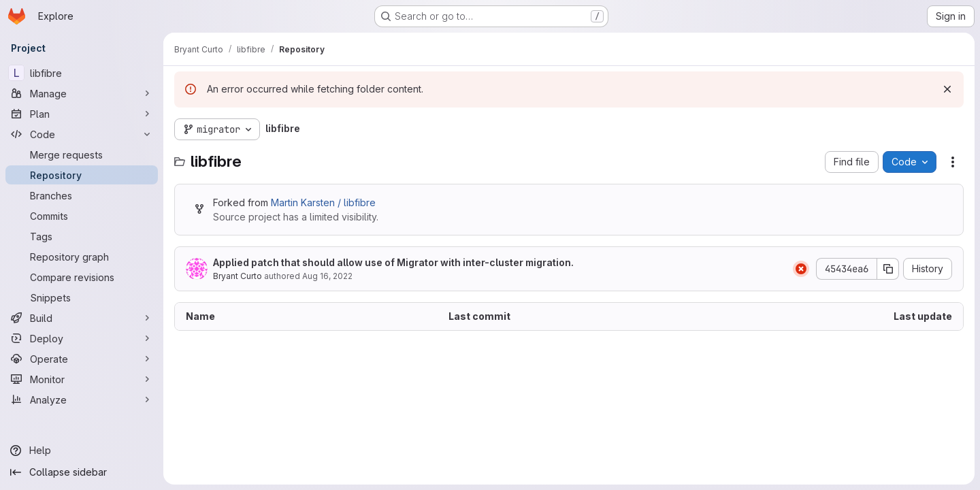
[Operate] (82, 359)
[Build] (82, 318)
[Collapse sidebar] (82, 472)
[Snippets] (82, 297)
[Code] (82, 134)
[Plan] (82, 114)
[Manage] (82, 93)
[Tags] (82, 236)
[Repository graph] (82, 257)
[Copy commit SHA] (888, 269)
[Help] (82, 451)
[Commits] (82, 216)
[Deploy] (82, 338)
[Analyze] (82, 399)
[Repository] (82, 175)
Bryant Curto (238, 276)
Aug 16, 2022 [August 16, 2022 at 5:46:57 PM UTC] (327, 276)
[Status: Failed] (801, 269)
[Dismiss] (947, 89)
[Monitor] (82, 379)
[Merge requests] (82, 154)
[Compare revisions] (82, 277)
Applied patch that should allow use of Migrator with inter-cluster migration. (393, 262)
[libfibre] (82, 73)
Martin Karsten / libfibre (323, 202)
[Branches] (82, 195)
